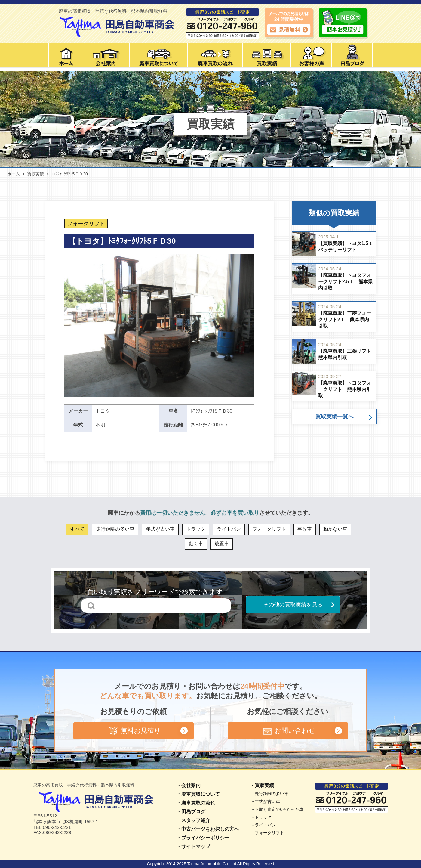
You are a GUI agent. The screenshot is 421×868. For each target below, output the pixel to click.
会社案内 (191, 785)
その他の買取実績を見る (293, 605)
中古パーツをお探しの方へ (210, 829)
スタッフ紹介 (196, 820)
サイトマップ (196, 846)
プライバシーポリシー (205, 838)
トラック (196, 529)
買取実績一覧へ (334, 417)
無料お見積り (134, 731)
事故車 (305, 529)
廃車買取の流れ (198, 803)
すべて (77, 529)
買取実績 (264, 785)
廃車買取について (201, 794)
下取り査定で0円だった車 (279, 809)
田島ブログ (193, 812)
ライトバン (229, 529)
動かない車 (335, 529)
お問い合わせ (288, 731)
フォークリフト (269, 529)
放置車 (222, 544)
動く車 (196, 544)
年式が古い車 (160, 529)
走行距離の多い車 (115, 529)
